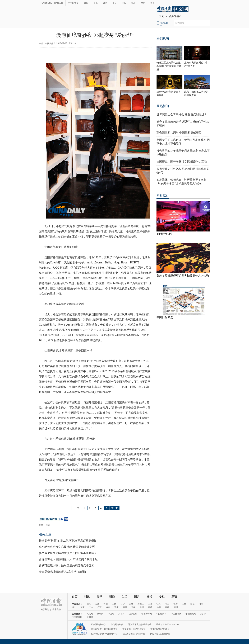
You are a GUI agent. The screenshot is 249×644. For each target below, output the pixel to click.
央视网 (121, 614)
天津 (97, 604)
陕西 (159, 607)
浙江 (167, 604)
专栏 (143, 3)
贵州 (142, 607)
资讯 (95, 3)
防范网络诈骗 (117, 624)
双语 (153, 3)
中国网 (111, 614)
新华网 (100, 614)
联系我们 (57, 609)
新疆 (167, 607)
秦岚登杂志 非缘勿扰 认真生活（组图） (63, 572)
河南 (201, 604)
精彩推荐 (163, 195)
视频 (133, 3)
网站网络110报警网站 (160, 634)
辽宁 (123, 604)
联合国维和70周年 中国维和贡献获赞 (179, 133)
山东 (192, 604)
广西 (99, 607)
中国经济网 (161, 614)
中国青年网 (147, 614)
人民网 (90, 614)
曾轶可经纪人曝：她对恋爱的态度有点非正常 (67, 565)
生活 (114, 3)
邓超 (48, 525)
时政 (86, 3)
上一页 (76, 508)
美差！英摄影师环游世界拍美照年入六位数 (183, 276)
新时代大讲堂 (165, 234)
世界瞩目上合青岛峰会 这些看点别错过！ (182, 114)
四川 (125, 607)
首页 (75, 597)
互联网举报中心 (98, 624)
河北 (106, 604)
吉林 (131, 604)
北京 (89, 604)
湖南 (82, 607)
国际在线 (133, 614)
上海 (150, 604)
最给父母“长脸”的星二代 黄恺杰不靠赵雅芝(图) (67, 541)
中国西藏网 (191, 614)
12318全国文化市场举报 (134, 634)
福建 (176, 604)
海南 (108, 607)
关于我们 (45, 609)
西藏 (150, 607)
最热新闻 (163, 106)
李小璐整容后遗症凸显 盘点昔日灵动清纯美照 (67, 547)
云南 (133, 607)
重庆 (116, 607)
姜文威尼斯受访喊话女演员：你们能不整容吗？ (68, 553)
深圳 (176, 607)
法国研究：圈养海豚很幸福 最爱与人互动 (182, 162)
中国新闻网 (77, 617)
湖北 (74, 607)
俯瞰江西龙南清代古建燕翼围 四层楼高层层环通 (169, 66)
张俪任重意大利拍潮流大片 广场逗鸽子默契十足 (68, 559)
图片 (124, 3)
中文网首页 (73, 3)
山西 (114, 604)
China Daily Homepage (52, 3)
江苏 (159, 604)
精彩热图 (163, 39)
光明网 (90, 617)
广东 (91, 607)
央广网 (203, 614)
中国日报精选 (165, 317)
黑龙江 (141, 604)
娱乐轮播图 (175, 16)
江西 (184, 604)
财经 (105, 3)
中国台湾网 (176, 614)
